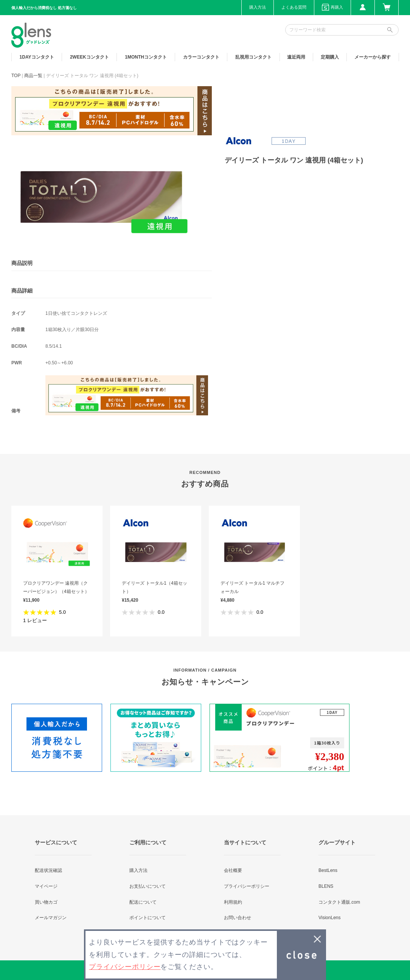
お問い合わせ (238, 918)
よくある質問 (294, 7)
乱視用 (253, 57)
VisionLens (330, 918)
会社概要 (233, 870)
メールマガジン (51, 918)
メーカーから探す (373, 57)
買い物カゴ (46, 902)
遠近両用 (296, 57)
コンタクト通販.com (339, 902)
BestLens (328, 870)
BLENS (326, 886)
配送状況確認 (48, 870)
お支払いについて (148, 886)
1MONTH (146, 57)
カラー (201, 57)
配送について (143, 902)
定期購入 (330, 57)
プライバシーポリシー (247, 886)
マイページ (46, 886)
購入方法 (258, 7)
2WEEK (89, 57)
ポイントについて (148, 918)
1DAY (37, 57)
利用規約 (233, 902)
